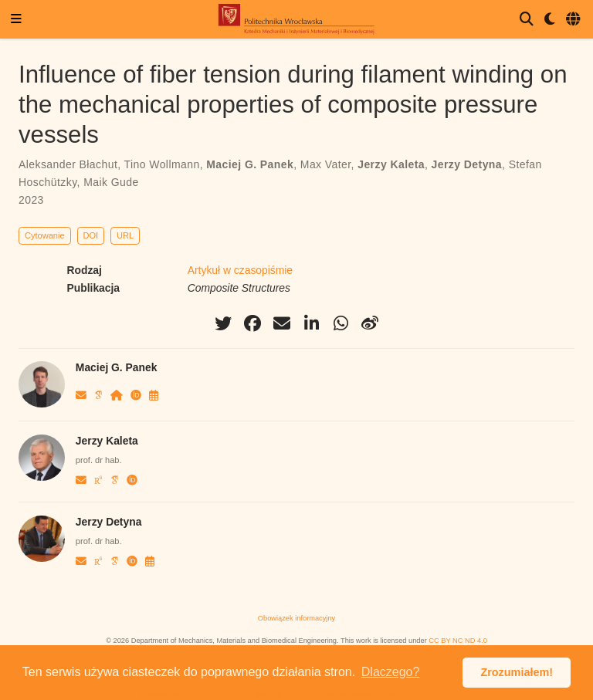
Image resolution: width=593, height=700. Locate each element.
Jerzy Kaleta (391, 164)
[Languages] (574, 20)
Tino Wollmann (162, 164)
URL (125, 235)
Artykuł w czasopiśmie (240, 270)
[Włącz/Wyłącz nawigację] (16, 20)
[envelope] (282, 323)
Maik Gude (111, 182)
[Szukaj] (527, 20)
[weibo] (370, 323)
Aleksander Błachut (68, 164)
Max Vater (326, 164)
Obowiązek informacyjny (296, 618)
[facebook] (252, 323)
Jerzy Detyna (467, 164)
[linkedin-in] (311, 323)
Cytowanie (45, 235)
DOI (91, 235)
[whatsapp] (341, 323)
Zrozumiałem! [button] (517, 672)
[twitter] (223, 323)
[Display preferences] (550, 20)
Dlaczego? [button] (391, 672)
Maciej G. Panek (250, 164)
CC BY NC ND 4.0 (458, 641)
